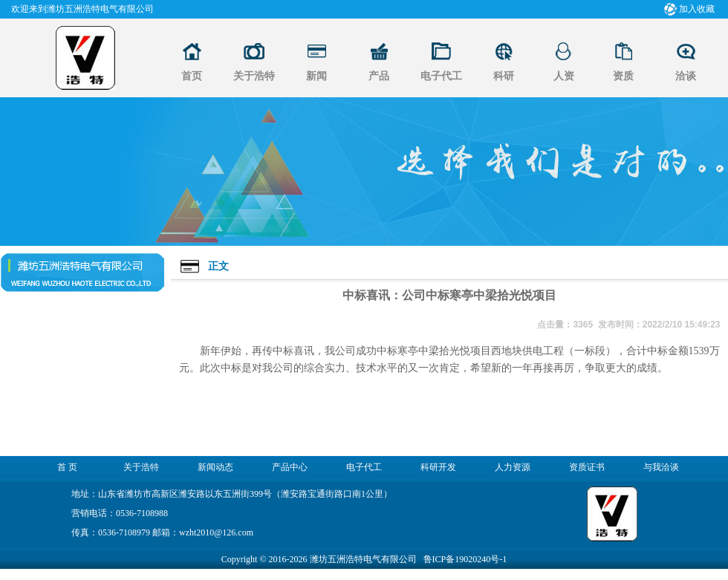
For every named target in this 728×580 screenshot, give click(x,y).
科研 (504, 76)
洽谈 (686, 76)
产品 (379, 76)
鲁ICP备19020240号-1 (465, 559)
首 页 (67, 467)
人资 (564, 76)
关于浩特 (254, 76)
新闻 (316, 76)
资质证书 (587, 467)
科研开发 (438, 467)
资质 (623, 76)
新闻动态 (215, 467)
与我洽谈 (661, 467)
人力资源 (513, 467)
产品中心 (290, 467)
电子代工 (441, 76)
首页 (192, 76)
